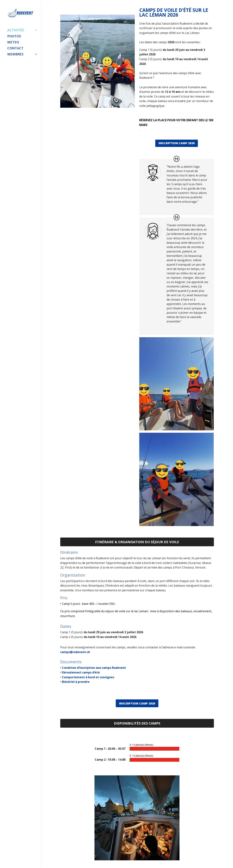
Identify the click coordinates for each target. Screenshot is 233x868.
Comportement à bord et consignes (88, 677)
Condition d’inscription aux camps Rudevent (94, 668)
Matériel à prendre (75, 682)
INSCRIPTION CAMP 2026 (177, 143)
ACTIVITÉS (16, 30)
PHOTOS (14, 36)
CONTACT (15, 48)
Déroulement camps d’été (80, 672)
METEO (13, 42)
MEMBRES (15, 54)
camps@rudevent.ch (75, 652)
